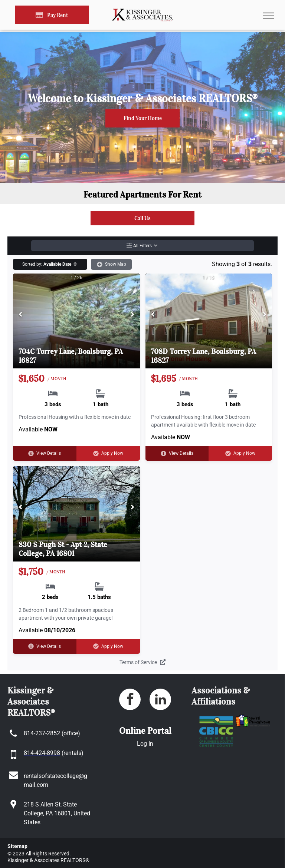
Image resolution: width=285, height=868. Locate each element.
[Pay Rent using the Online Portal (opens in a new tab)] (52, 15)
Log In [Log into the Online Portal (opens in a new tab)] (145, 744)
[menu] (269, 16)
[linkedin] (160, 700)
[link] (142, 218)
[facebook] (130, 700)
